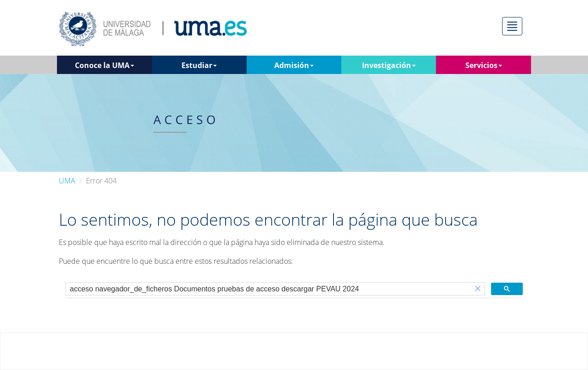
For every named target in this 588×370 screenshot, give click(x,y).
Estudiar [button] (199, 65)
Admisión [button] (294, 65)
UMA (67, 181)
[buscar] (269, 289)
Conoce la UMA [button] (105, 65)
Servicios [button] (484, 65)
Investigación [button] (389, 65)
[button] (478, 289)
